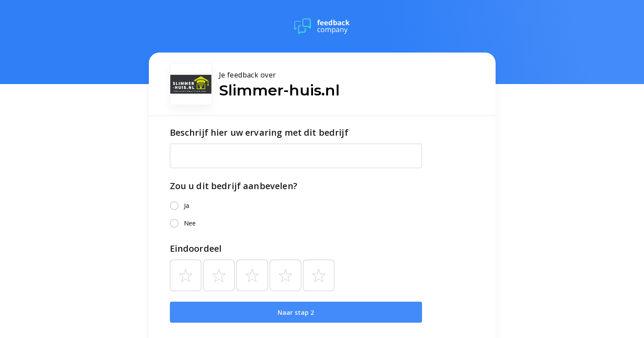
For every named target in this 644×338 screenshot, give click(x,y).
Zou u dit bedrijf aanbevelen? (234, 186)
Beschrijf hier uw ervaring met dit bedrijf (259, 132)
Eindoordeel (196, 248)
